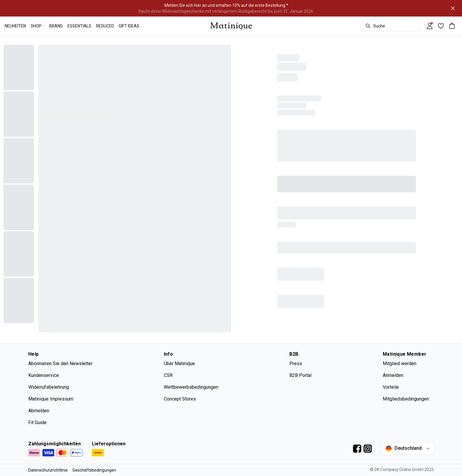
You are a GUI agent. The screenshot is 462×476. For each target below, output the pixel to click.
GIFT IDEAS (129, 26)
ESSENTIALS (79, 26)
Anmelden (393, 375)
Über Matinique (179, 363)
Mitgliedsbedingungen (406, 399)
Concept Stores (180, 399)
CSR (168, 375)
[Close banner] (453, 8)
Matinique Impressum (51, 399)
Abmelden (39, 411)
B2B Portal (300, 375)
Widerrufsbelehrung (49, 387)
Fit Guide (37, 422)
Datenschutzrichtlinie (48, 470)
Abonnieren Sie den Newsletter (60, 363)
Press (296, 363)
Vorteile (391, 387)
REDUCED (105, 26)
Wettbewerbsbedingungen (191, 387)
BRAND (56, 26)
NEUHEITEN (15, 26)
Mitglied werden (400, 363)
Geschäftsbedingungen (94, 470)
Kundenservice (44, 375)
